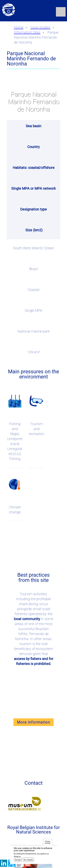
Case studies (40, 27)
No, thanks (28, 860)
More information (33, 722)
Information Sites (27, 32)
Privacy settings (48, 843)
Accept (18, 860)
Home (19, 27)
